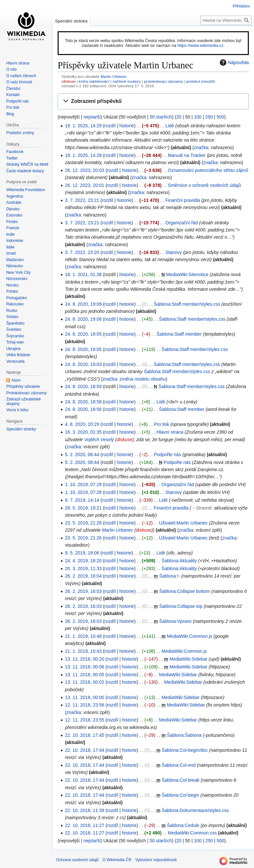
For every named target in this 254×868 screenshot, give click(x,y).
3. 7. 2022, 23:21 (82, 200)
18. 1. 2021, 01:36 (83, 274)
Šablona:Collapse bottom (185, 591)
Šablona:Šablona (184, 735)
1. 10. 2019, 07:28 (83, 484)
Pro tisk (162, 424)
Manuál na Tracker (187, 155)
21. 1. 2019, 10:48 (83, 636)
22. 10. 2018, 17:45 (85, 735)
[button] (153, 101)
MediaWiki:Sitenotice (187, 274)
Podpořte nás (168, 455)
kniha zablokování (94, 81)
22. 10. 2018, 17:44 (85, 750)
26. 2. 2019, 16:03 (83, 591)
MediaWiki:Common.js (189, 636)
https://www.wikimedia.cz (201, 45)
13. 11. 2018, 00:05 (85, 675)
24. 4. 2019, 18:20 (83, 561)
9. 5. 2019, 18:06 (82, 553)
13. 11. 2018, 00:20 (85, 659)
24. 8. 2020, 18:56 (83, 409)
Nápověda (233, 63)
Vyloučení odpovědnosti (156, 860)
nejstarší (92, 117)
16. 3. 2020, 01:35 (83, 432)
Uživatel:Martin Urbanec (183, 523)
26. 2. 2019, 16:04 (83, 576)
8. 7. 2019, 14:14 (82, 500)
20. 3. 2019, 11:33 (83, 568)
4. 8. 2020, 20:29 (82, 424)
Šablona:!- (170, 576)
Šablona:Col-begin (180, 795)
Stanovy (174, 252)
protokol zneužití (200, 81)
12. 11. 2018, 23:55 (85, 720)
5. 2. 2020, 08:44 (82, 455)
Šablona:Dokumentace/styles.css (195, 810)
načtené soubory (127, 81)
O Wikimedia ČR (117, 860)
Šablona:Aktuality (179, 561)
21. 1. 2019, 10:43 (83, 651)
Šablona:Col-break (180, 780)
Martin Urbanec (114, 76)
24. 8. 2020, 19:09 (83, 304)
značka (201, 147)
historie (127, 126)
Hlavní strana (170, 432)
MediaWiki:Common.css (192, 833)
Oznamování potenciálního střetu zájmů (208, 170)
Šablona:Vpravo (176, 621)
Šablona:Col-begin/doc (185, 750)
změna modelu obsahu (143, 379)
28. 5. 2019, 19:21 (83, 508)
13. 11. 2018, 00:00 (85, 697)
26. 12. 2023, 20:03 (85, 170)
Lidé (170, 126)
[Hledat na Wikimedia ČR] (226, 20)
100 (198, 117)
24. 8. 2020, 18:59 (83, 386)
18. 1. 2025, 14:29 (83, 126)
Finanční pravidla (183, 200)
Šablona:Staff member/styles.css (187, 304)
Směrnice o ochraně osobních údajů (205, 185)
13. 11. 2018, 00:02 (85, 682)
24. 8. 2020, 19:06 (83, 319)
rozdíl (110, 126)
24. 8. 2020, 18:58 (83, 402)
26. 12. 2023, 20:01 (85, 185)
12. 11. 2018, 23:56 (85, 705)
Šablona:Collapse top (181, 606)
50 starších (161, 117)
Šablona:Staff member (179, 334)
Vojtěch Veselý (99, 440)
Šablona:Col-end (178, 765)
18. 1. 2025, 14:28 (83, 155)
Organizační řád (182, 223)
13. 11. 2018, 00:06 (85, 667)
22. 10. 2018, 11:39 (85, 810)
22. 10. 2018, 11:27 (85, 825)
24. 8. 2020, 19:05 (83, 334)
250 (209, 117)
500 (220, 117)
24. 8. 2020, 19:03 (83, 364)
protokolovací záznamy (163, 81)
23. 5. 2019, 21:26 (83, 523)
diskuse (69, 81)
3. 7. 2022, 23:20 (82, 252)
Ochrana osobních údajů (77, 860)
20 (179, 117)
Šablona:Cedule (183, 825)
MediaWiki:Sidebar (188, 659)
